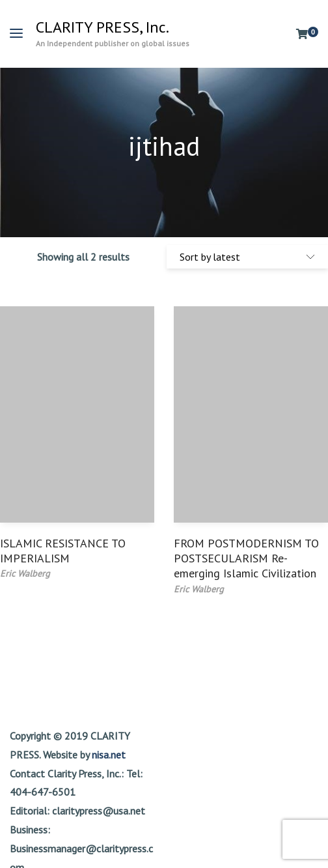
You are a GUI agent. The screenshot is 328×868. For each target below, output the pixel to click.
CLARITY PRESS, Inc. (102, 27)
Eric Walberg (25, 573)
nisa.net (109, 755)
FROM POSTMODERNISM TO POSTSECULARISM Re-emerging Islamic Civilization (246, 558)
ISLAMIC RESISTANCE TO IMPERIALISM (63, 551)
